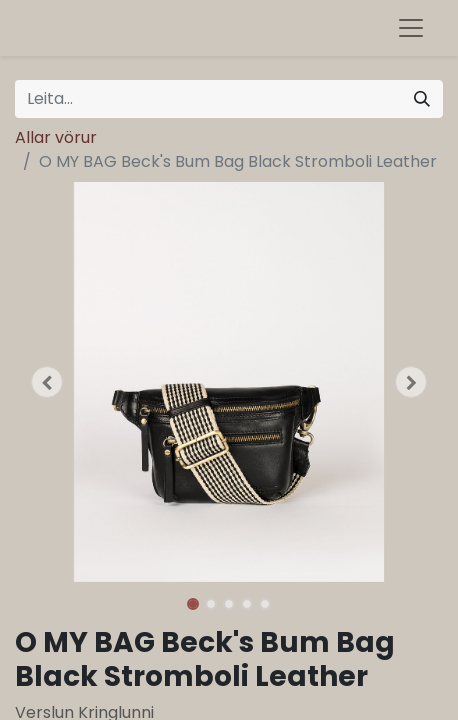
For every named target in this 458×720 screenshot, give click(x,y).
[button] (47, 382)
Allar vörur (56, 137)
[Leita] (422, 99)
